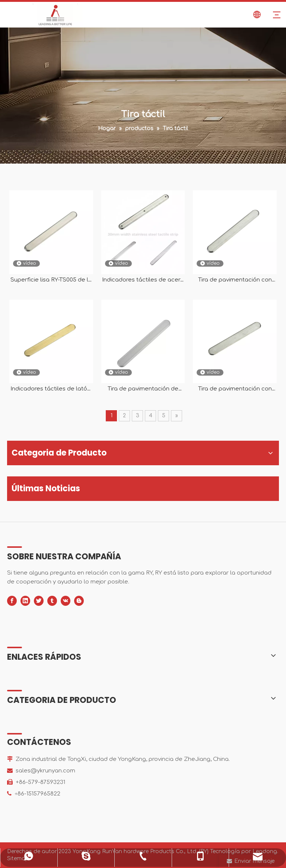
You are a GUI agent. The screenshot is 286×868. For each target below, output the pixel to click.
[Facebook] (12, 601)
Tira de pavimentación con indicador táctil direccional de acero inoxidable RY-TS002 (235, 389)
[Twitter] (39, 601)
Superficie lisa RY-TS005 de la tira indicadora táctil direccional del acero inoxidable (51, 280)
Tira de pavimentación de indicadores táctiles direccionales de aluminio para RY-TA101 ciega (143, 389)
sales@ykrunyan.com (45, 771)
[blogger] (79, 601)
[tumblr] (52, 601)
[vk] (66, 601)
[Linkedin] (25, 601)
